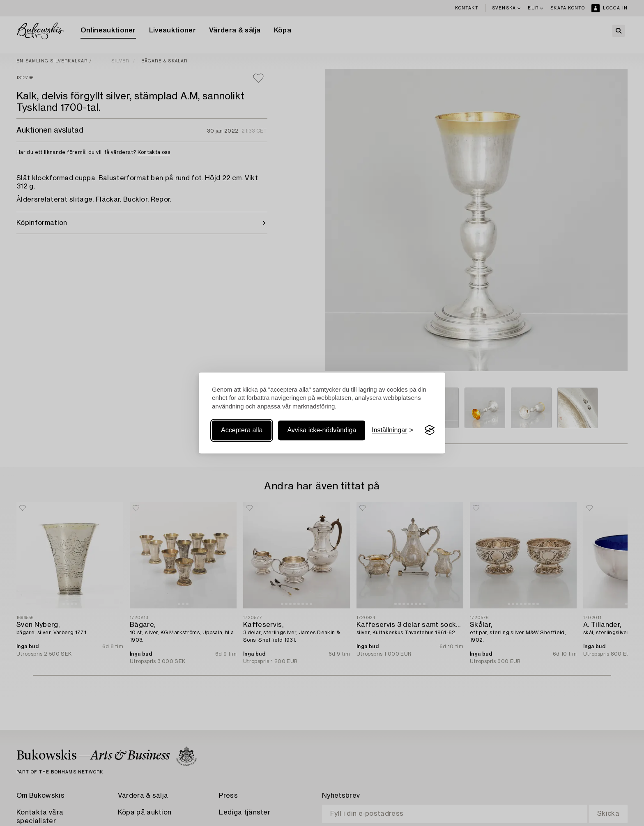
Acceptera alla (242, 430)
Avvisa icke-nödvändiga (322, 430)
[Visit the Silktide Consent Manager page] (430, 430)
